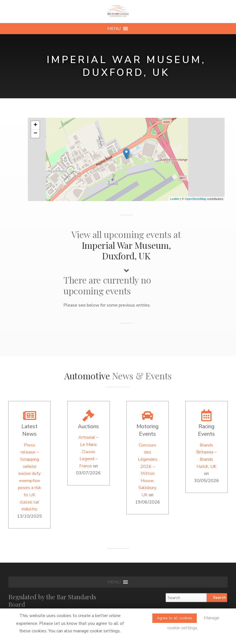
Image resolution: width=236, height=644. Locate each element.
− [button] (35, 134)
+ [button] (35, 125)
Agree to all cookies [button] (175, 618)
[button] (114, 29)
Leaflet (175, 199)
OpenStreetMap (196, 199)
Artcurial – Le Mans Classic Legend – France (88, 452)
